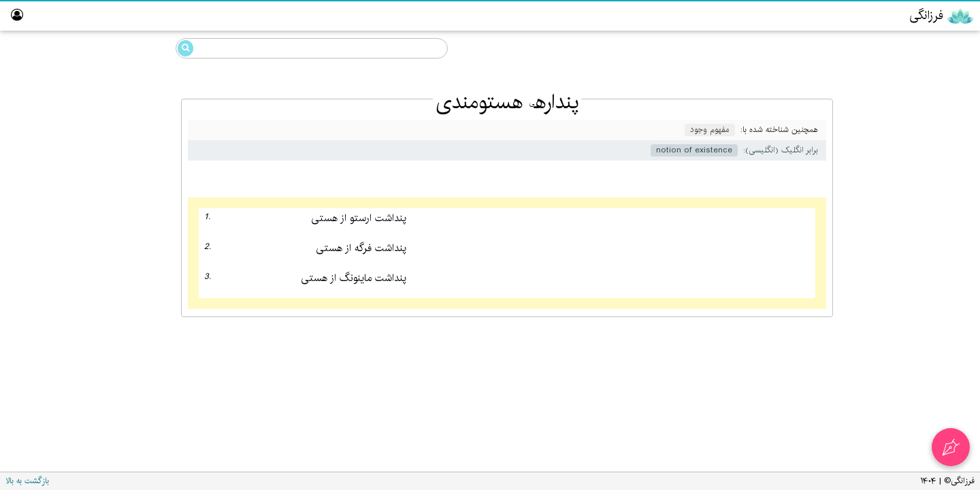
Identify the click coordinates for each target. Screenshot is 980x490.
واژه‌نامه (948, 309)
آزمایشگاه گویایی (929, 231)
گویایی (928, 100)
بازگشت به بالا (27, 481)
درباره (951, 336)
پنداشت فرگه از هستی (361, 249)
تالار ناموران (940, 257)
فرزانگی (926, 74)
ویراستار (946, 205)
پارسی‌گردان (937, 179)
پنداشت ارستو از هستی (359, 219)
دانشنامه (912, 46)
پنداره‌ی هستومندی (102, 124)
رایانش (928, 152)
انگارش (927, 126)
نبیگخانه (946, 283)
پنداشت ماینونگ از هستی (354, 279)
